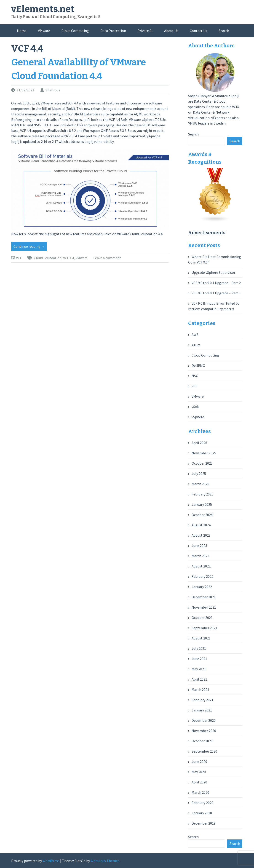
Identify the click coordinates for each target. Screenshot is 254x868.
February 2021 (202, 700)
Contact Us (198, 31)
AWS (195, 335)
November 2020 (204, 731)
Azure (196, 345)
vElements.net (43, 9)
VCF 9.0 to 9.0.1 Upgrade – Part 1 (216, 293)
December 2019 (204, 823)
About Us (171, 31)
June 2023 (199, 546)
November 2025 (204, 453)
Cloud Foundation (48, 258)
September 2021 (204, 628)
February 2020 (202, 803)
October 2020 (202, 741)
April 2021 (199, 679)
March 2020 (200, 792)
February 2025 (202, 494)
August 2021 (201, 638)
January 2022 (202, 587)
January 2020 (202, 813)
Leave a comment (107, 258)
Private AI (145, 31)
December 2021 (204, 597)
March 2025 (200, 484)
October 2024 (202, 515)
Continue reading (30, 247)
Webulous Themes (105, 861)
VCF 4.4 (68, 258)
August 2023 (201, 535)
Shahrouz (53, 90)
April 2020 (199, 782)
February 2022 (202, 576)
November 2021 (204, 607)
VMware (44, 31)
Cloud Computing (75, 31)
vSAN (196, 407)
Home (22, 31)
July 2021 (199, 648)
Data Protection (113, 31)
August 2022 (201, 566)
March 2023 (200, 556)
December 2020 (204, 720)
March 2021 (200, 690)
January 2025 (202, 504)
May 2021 (199, 669)
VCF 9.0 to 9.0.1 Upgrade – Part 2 (216, 283)
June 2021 (199, 659)
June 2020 (199, 761)
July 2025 (199, 474)
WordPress (51, 861)
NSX (195, 376)
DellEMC (198, 365)
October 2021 (202, 618)
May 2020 (199, 772)
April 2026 (199, 443)
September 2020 (204, 751)
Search (224, 31)
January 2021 (202, 710)
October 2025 (202, 463)
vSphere (198, 417)
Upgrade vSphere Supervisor (213, 272)
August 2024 (201, 525)
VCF (19, 258)
